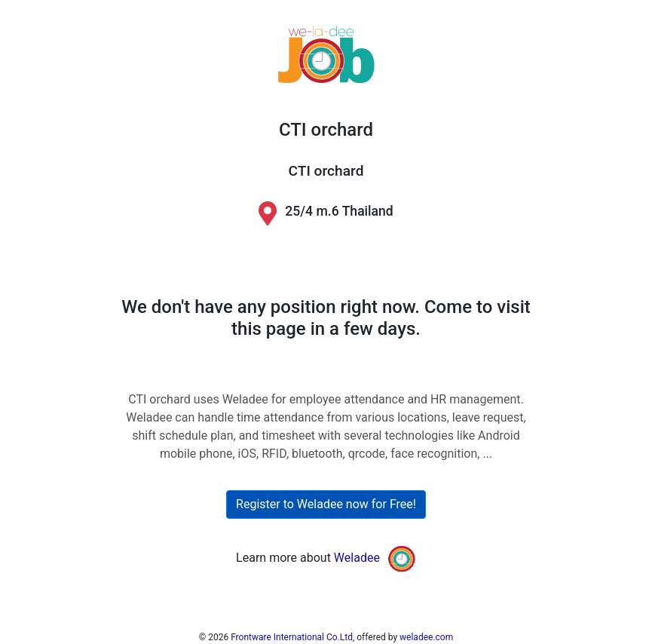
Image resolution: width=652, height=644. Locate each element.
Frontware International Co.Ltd (292, 637)
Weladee (357, 558)
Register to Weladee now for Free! (326, 504)
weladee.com (426, 637)
